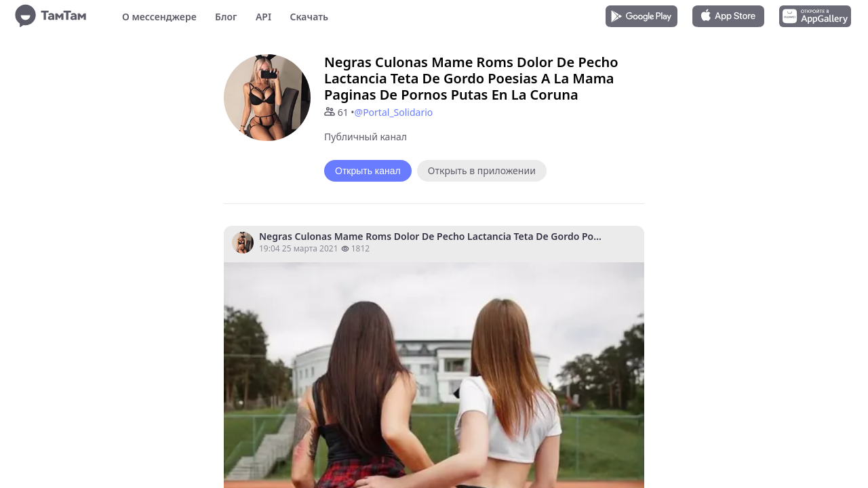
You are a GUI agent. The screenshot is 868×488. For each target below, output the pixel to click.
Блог (226, 17)
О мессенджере (159, 17)
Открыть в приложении (482, 170)
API (263, 17)
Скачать (309, 17)
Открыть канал (368, 171)
